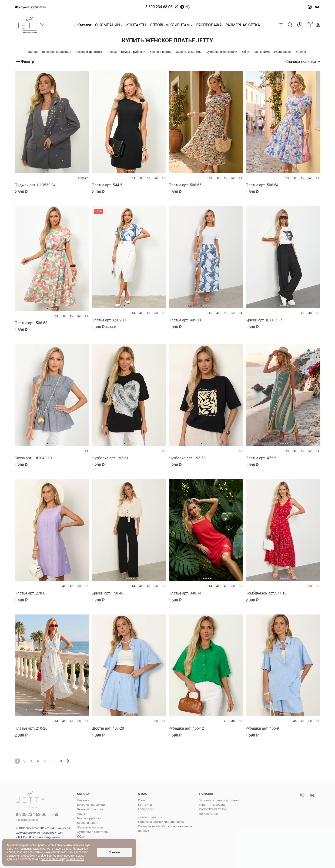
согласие (13, 856)
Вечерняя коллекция (92, 805)
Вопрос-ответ (209, 814)
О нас (142, 800)
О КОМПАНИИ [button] (109, 25)
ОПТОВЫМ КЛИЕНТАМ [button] (171, 25)
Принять (114, 852)
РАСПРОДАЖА (209, 25)
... (52, 761)
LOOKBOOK (146, 809)
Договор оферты (150, 817)
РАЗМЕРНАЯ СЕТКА (243, 25)
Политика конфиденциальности (161, 822)
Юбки (81, 836)
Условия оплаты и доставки (219, 800)
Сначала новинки (303, 62)
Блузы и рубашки (89, 818)
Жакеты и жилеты (90, 827)
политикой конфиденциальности (62, 859)
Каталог (82, 25)
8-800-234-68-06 (159, 7)
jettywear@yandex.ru (30, 7)
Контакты (145, 805)
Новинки (83, 800)
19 (60, 761)
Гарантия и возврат (213, 805)
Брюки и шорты (88, 823)
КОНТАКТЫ (136, 25)
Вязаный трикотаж (90, 809)
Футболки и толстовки (93, 832)
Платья (82, 814)
